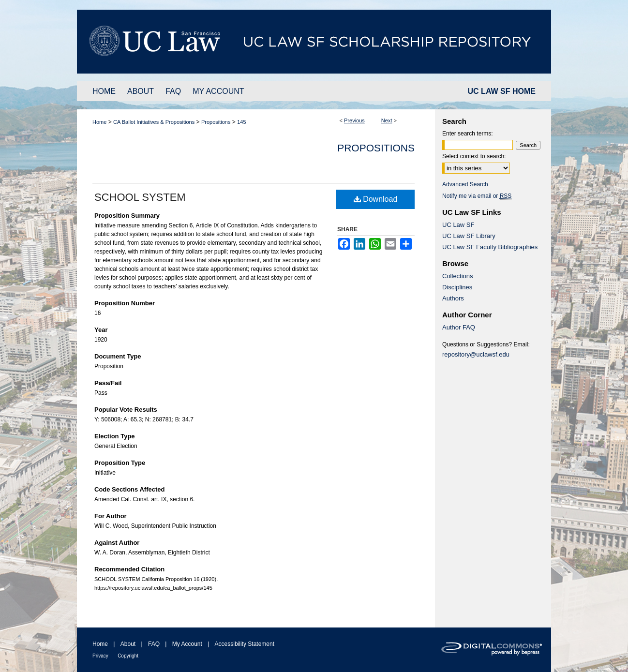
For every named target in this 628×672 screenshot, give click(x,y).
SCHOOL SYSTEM (140, 197)
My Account (187, 644)
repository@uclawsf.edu (476, 354)
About (128, 644)
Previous (354, 120)
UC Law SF (458, 225)
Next (387, 120)
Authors (453, 298)
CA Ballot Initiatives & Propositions (154, 122)
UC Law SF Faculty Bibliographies (490, 247)
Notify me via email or (477, 196)
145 (241, 122)
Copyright (128, 656)
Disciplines (457, 287)
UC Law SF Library (469, 236)
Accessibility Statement (245, 644)
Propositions (216, 122)
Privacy (100, 656)
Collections (458, 276)
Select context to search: (474, 156)
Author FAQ (459, 327)
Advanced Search (465, 184)
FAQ (154, 644)
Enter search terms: (468, 134)
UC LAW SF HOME (502, 91)
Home (99, 122)
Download (376, 199)
